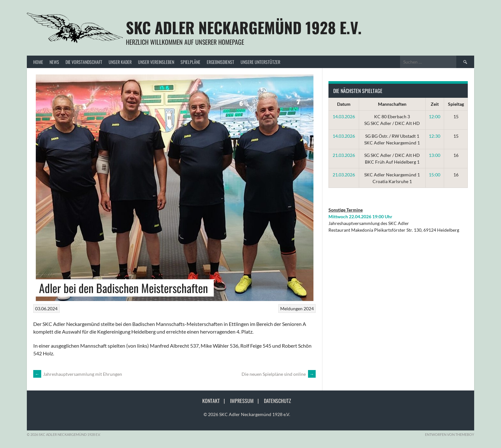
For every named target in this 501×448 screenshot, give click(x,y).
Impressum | (246, 401)
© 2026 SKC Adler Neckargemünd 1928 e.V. (247, 414)
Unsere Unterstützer (260, 62)
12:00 (435, 116)
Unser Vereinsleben (156, 62)
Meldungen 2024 (297, 309)
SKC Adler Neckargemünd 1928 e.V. (244, 27)
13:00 (435, 155)
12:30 (435, 136)
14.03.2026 (344, 116)
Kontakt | (216, 401)
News (54, 62)
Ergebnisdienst (220, 62)
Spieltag (456, 104)
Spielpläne (190, 62)
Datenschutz (277, 401)
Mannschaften (392, 104)
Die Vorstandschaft (84, 62)
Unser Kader (120, 62)
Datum (344, 104)
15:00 (435, 175)
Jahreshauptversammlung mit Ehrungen (78, 374)
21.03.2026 (344, 155)
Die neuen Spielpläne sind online (279, 374)
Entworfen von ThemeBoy (450, 434)
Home (38, 62)
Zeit (435, 104)
